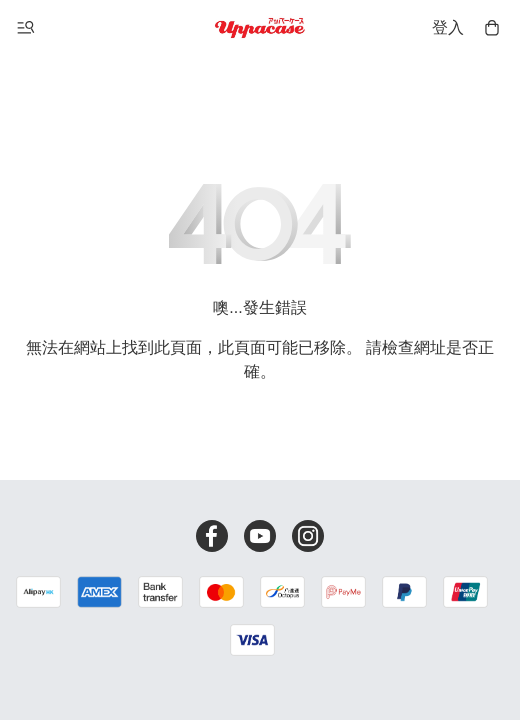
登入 (448, 27)
